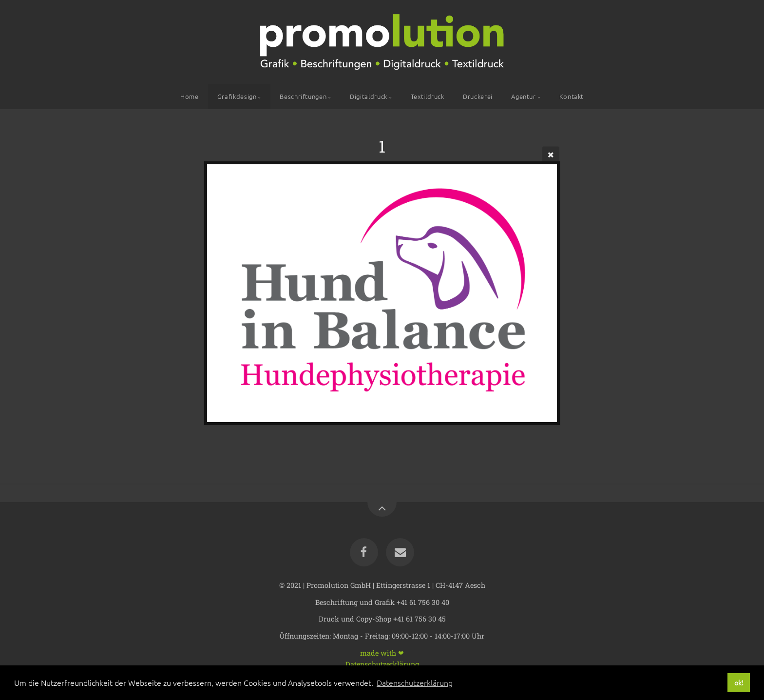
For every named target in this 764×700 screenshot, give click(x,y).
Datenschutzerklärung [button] (415, 682)
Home (190, 96)
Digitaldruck (369, 96)
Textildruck (428, 96)
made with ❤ (382, 652)
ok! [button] (739, 682)
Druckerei (478, 96)
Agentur (523, 96)
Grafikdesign (237, 96)
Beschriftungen (303, 96)
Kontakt (572, 96)
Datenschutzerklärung (382, 664)
